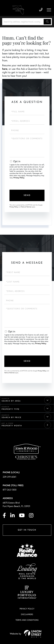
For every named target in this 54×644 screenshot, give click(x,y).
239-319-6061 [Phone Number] (41, 10)
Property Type (11, 409)
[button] (47, 22)
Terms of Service (26, 207)
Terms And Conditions (27, 620)
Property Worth (12, 426)
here (5, 69)
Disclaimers (27, 614)
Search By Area (11, 401)
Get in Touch (27, 530)
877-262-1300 (10, 490)
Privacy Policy (19, 178)
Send (27, 195)
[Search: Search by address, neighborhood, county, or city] (23, 22)
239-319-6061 (10, 477)
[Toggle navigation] (49, 10)
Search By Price (11, 418)
